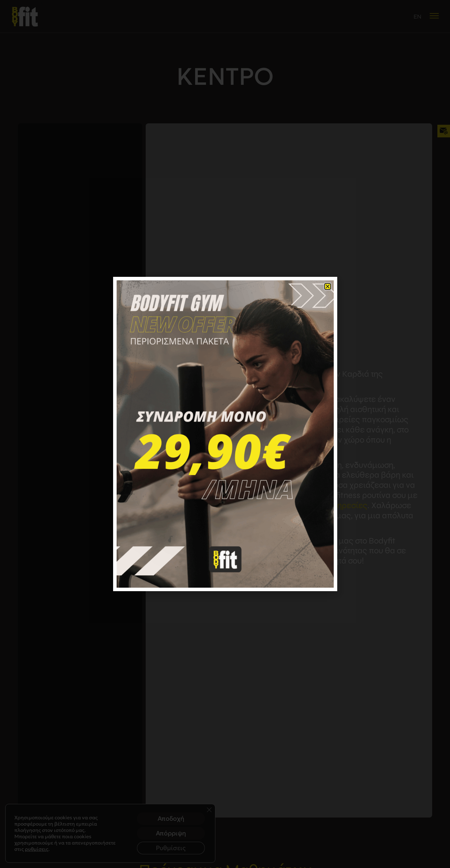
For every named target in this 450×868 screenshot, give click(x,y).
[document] (225, 434)
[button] (328, 286)
